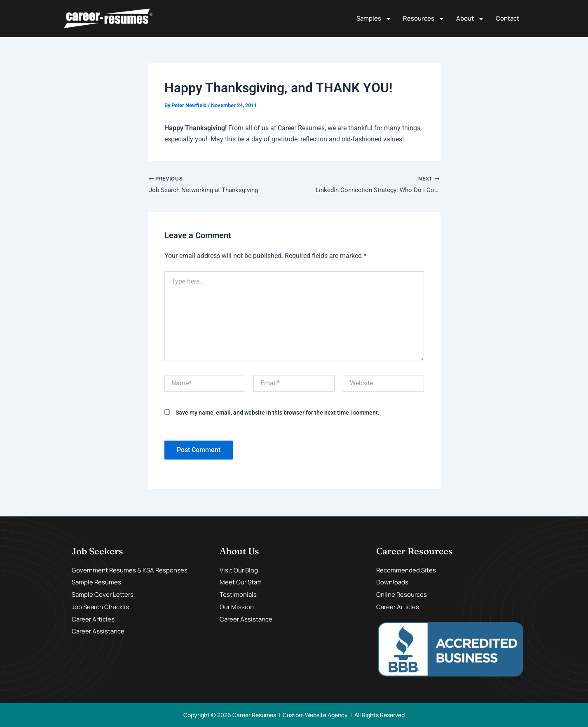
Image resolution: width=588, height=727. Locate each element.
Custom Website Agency (315, 715)
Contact (507, 18)
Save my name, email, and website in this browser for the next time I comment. (278, 413)
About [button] (470, 19)
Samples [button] (374, 19)
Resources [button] (424, 19)
